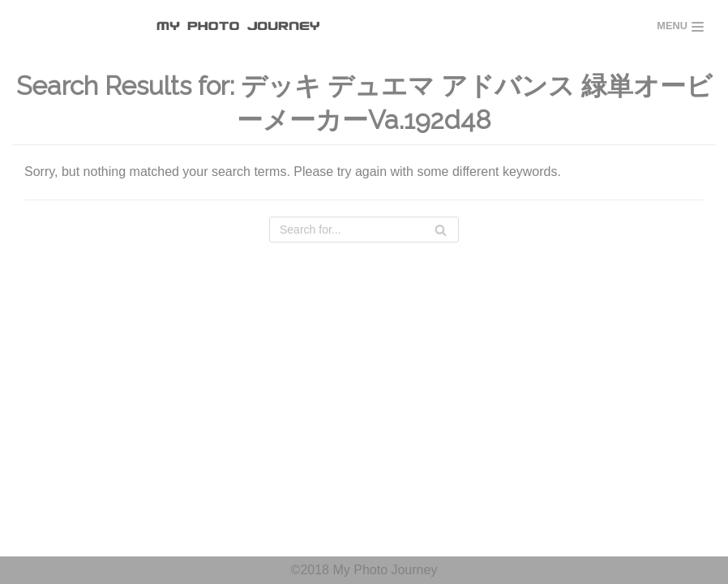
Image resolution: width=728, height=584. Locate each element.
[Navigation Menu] (680, 26)
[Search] (364, 230)
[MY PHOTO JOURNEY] (242, 26)
